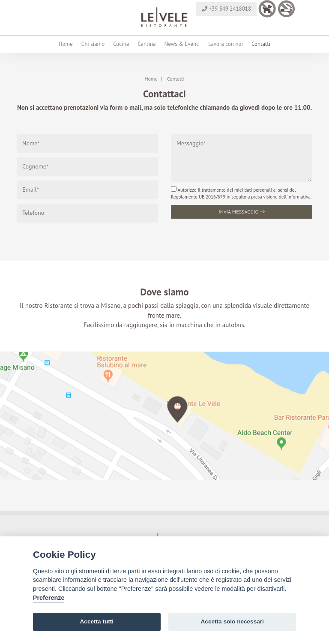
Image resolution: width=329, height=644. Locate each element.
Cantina (147, 44)
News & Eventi (182, 44)
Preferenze (49, 598)
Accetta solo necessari (232, 621)
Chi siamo (93, 44)
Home (66, 44)
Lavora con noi (226, 44)
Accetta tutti (97, 621)
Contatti (261, 44)
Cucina (121, 44)
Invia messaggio (242, 212)
